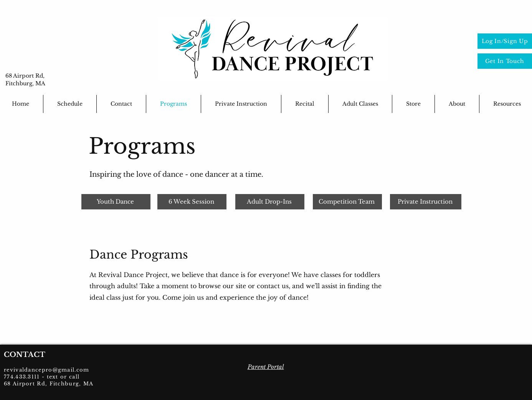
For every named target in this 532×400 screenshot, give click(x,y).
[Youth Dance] (116, 202)
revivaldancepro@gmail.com (47, 370)
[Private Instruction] (426, 202)
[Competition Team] (347, 202)
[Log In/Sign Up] (505, 41)
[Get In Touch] (505, 61)
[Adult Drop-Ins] (270, 202)
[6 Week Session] (192, 202)
